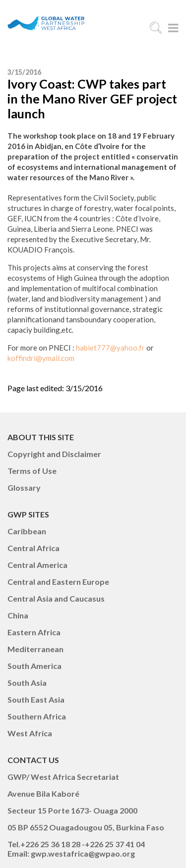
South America (34, 666)
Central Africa (33, 548)
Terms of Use (32, 471)
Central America (37, 565)
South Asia (27, 683)
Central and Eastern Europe (58, 582)
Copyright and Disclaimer (54, 454)
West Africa (30, 733)
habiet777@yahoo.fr (110, 348)
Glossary (24, 487)
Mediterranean (35, 649)
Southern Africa (37, 716)
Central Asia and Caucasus (56, 598)
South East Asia (36, 699)
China (18, 615)
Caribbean (27, 531)
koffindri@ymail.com (41, 358)
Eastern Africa (34, 632)
